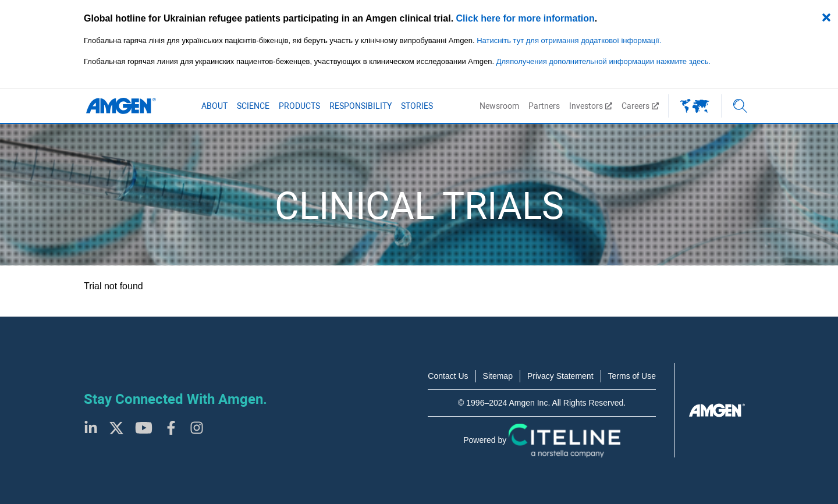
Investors (591, 106)
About (214, 106)
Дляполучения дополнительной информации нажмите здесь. (603, 61)
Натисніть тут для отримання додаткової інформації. (569, 40)
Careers (640, 106)
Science (253, 106)
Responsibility (361, 106)
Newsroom (499, 106)
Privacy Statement (560, 376)
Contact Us (448, 376)
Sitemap (498, 376)
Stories (417, 106)
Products (299, 106)
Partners (544, 106)
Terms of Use (632, 376)
